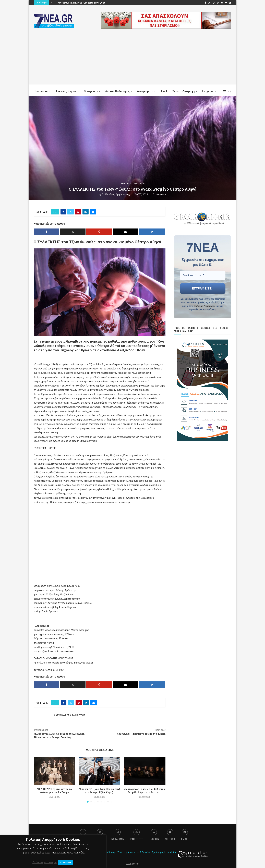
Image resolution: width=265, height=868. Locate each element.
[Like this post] (56, 212)
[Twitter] (209, 3)
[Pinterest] (218, 3)
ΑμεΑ (164, 91)
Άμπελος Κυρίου (66, 91)
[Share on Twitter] (70, 212)
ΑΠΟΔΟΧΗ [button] (65, 863)
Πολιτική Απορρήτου (205, 306)
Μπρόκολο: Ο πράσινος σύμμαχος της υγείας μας (82, 3)
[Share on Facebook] (63, 212)
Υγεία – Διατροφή (184, 91)
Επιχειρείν (209, 91)
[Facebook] (205, 3)
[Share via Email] (93, 212)
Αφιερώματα (145, 91)
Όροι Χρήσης (110, 852)
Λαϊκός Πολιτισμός (118, 91)
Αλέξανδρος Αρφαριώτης (116, 195)
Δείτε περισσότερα (45, 862)
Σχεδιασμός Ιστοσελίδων (165, 852)
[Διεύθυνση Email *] (203, 275)
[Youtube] (226, 3)
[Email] (230, 3)
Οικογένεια (91, 91)
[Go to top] (133, 864)
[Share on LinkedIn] (86, 212)
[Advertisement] (132, 61)
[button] (52, 3)
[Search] (230, 91)
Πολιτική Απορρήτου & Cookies (134, 852)
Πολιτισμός (41, 91)
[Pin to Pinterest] (78, 212)
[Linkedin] (222, 3)
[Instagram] (214, 3)
